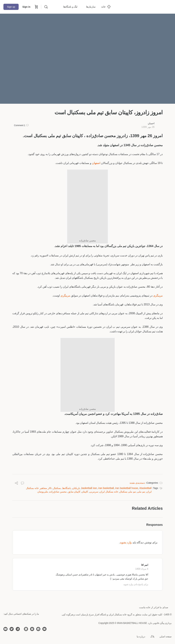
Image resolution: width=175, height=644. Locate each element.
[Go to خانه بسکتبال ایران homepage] (146, 6)
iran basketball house (127, 488)
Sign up (11, 7)
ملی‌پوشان (43, 492)
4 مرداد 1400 (142, 569)
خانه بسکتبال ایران (109, 492)
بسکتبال (57, 488)
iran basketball (106, 488)
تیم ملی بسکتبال (128, 492)
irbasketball (146, 488)
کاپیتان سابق (74, 492)
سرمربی (94, 492)
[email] (44, 629)
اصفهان (96, 163)
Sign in (26, 7)
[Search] (46, 7)
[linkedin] (26, 629)
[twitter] (12, 629)
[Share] (16, 484)
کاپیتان (85, 492)
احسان (151, 123)
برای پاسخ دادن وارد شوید (136, 584)
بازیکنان (76, 488)
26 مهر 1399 (148, 127)
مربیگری (158, 296)
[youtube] (5, 629)
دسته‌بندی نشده (137, 483)
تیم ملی (141, 492)
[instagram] (32, 629)
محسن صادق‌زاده (58, 492)
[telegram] (18, 629)
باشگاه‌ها (67, 488)
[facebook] (38, 629)
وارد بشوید (126, 542)
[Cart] (36, 7)
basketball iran (89, 488)
